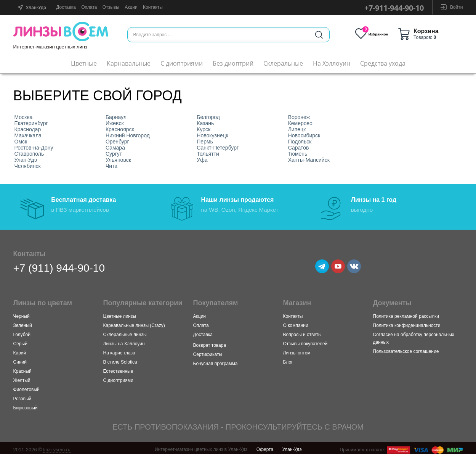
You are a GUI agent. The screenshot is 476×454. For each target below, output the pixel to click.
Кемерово (300, 123)
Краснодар (28, 129)
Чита (111, 166)
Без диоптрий (233, 63)
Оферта (265, 446)
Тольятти (208, 154)
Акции (131, 7)
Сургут (114, 154)
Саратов (299, 148)
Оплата (89, 7)
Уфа (202, 160)
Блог (288, 359)
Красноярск (120, 129)
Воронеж (299, 117)
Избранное (382, 34)
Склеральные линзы (125, 332)
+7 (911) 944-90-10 (59, 265)
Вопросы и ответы (302, 332)
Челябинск (28, 166)
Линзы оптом (297, 350)
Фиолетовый (26, 386)
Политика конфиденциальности (407, 322)
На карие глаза (119, 350)
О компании (296, 322)
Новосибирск (304, 135)
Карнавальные (129, 63)
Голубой (22, 332)
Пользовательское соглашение (406, 348)
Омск (21, 142)
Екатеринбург (31, 123)
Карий (20, 350)
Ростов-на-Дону (34, 148)
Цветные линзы (120, 313)
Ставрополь (29, 154)
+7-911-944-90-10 (394, 8)
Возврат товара (210, 342)
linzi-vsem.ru (57, 447)
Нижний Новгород (128, 135)
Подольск (300, 142)
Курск (204, 129)
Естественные (118, 368)
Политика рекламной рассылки (406, 313)
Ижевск (115, 123)
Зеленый (23, 322)
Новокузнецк (212, 135)
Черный (22, 313)
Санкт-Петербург (218, 148)
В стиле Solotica (120, 359)
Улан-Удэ (26, 160)
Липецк (297, 129)
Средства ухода (383, 63)
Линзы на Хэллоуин (124, 341)
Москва (24, 117)
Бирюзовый (26, 405)
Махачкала (28, 135)
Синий (20, 359)
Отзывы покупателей (305, 341)
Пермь (205, 142)
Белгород (208, 117)
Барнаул (116, 117)
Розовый (22, 396)
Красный (22, 368)
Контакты (153, 7)
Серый (20, 341)
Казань (205, 123)
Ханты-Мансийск (309, 160)
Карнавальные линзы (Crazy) (134, 322)
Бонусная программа (216, 361)
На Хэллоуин (332, 63)
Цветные (84, 63)
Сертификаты (208, 351)
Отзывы (111, 7)
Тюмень (298, 154)
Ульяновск (118, 160)
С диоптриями (182, 63)
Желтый (22, 377)
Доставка (66, 7)
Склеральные (283, 63)
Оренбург (117, 142)
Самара (115, 148)
